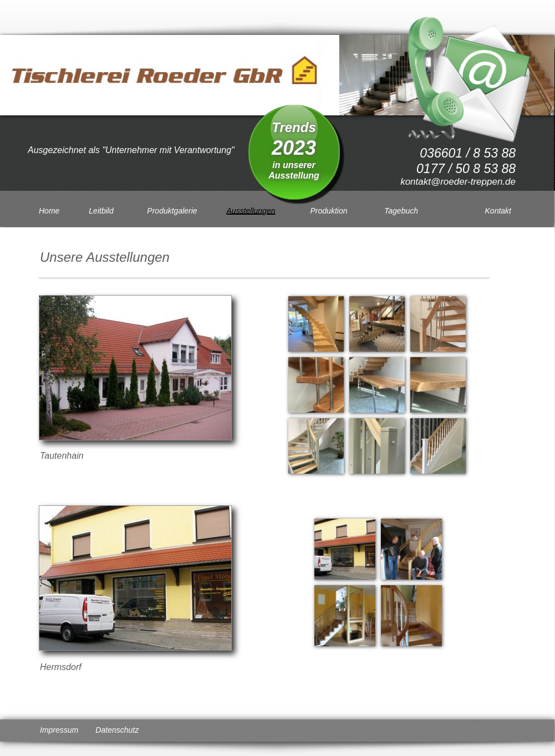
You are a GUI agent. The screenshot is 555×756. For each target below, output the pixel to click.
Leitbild (101, 211)
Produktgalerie (172, 211)
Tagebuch (401, 211)
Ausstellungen (251, 211)
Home (49, 211)
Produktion (329, 211)
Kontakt (498, 211)
